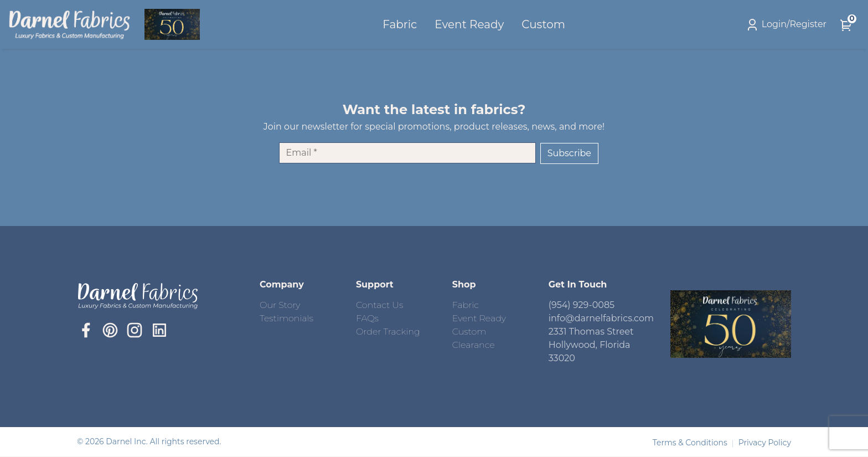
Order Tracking (388, 332)
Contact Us (379, 305)
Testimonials (286, 318)
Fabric (401, 24)
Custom (545, 24)
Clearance (474, 345)
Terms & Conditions (691, 443)
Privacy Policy (765, 443)
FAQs (367, 318)
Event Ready (471, 24)
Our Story (280, 305)
